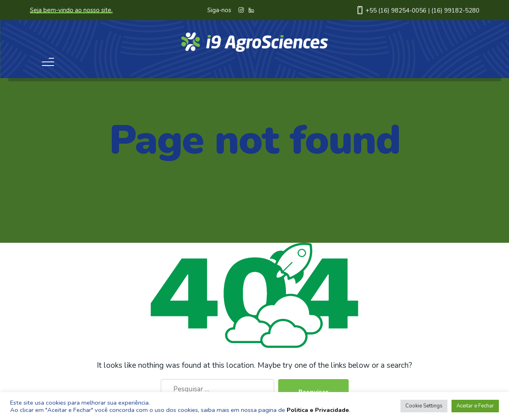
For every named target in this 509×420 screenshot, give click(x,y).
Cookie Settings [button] (424, 406)
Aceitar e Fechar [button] (475, 406)
